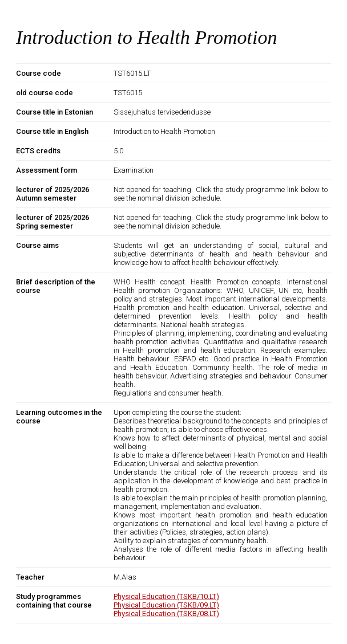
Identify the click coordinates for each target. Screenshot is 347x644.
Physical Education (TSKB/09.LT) (166, 605)
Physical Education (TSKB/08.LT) (166, 614)
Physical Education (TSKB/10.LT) (166, 596)
